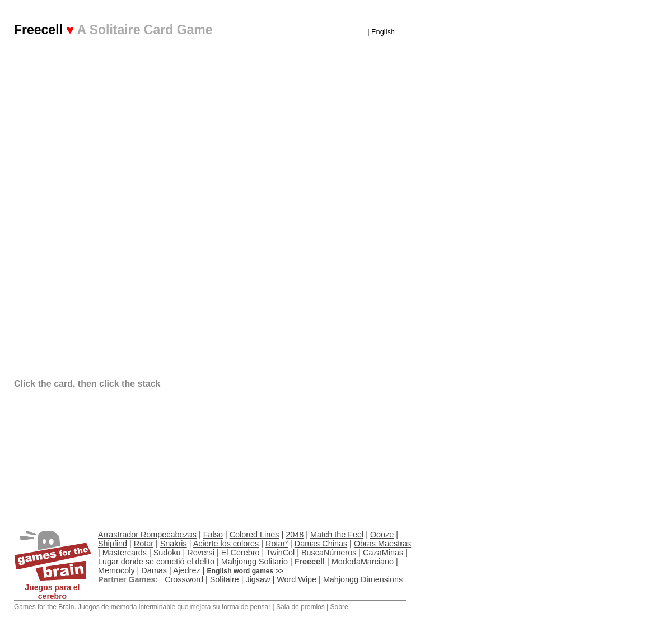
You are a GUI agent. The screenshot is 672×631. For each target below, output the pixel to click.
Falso (213, 535)
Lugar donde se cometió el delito (156, 562)
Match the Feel (337, 535)
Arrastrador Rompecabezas (147, 535)
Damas (154, 570)
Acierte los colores (226, 544)
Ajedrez (187, 570)
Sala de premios (300, 607)
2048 (295, 535)
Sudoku (167, 553)
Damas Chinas (321, 544)
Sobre (339, 607)
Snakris (174, 544)
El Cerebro (241, 553)
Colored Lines (255, 535)
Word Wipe (297, 579)
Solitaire (225, 579)
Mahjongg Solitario (255, 562)
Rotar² (277, 544)
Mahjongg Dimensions (363, 579)
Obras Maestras (382, 544)
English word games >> (245, 571)
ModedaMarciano (363, 562)
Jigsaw (258, 579)
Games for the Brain (44, 607)
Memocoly (116, 570)
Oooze (382, 535)
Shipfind (113, 544)
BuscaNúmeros (329, 553)
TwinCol (280, 553)
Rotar (144, 544)
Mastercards (125, 553)
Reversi (201, 553)
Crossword (184, 579)
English (383, 32)
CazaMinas (383, 553)
